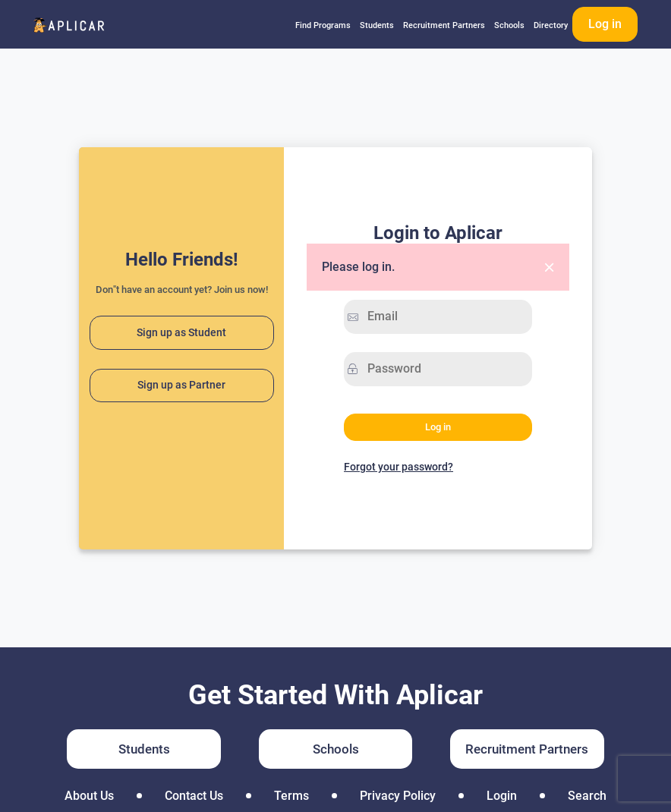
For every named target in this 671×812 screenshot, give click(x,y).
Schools (509, 25)
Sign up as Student (181, 333)
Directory (551, 25)
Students (377, 25)
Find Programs (323, 25)
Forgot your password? (399, 467)
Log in (605, 24)
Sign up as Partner (181, 385)
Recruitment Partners (444, 25)
